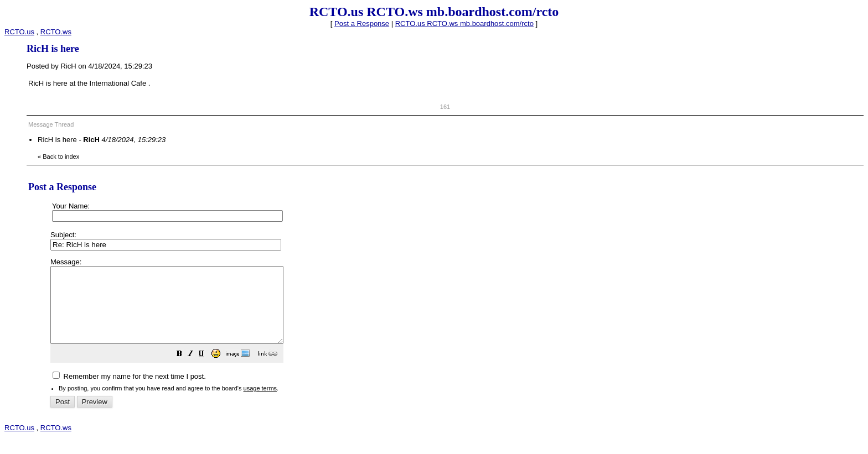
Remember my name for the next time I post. (129, 391)
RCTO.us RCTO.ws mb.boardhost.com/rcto (464, 24)
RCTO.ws (56, 32)
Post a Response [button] (362, 24)
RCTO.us (19, 32)
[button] (207, 370)
